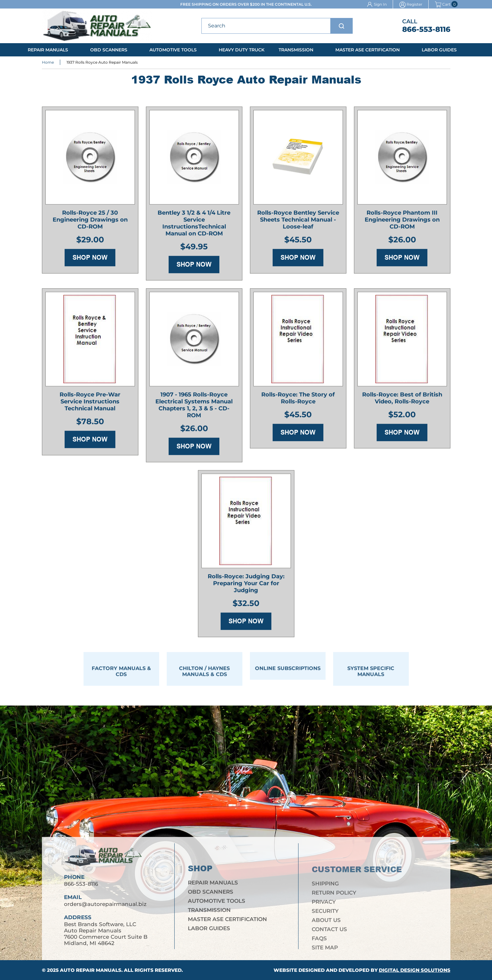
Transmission (296, 50)
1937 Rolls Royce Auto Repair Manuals (102, 63)
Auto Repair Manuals (91, 970)
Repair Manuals (48, 50)
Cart (443, 4)
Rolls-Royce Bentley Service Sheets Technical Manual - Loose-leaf (298, 222)
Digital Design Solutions (415, 970)
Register (414, 4)
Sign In (380, 4)
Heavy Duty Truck (242, 50)
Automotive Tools (173, 50)
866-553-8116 (426, 29)
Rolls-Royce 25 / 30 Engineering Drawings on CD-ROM (90, 222)
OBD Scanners (109, 50)
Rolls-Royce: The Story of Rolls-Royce (298, 400)
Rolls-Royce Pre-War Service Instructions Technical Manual (90, 403)
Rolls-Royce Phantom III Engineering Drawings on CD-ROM (402, 222)
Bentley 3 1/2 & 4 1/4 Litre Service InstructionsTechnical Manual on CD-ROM (194, 225)
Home (48, 63)
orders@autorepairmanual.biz (105, 910)
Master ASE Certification (368, 50)
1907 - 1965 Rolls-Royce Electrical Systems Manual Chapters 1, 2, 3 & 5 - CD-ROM (194, 407)
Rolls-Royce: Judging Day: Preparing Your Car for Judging (246, 585)
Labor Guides (439, 50)
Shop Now (90, 259)
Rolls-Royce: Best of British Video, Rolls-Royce (402, 400)
